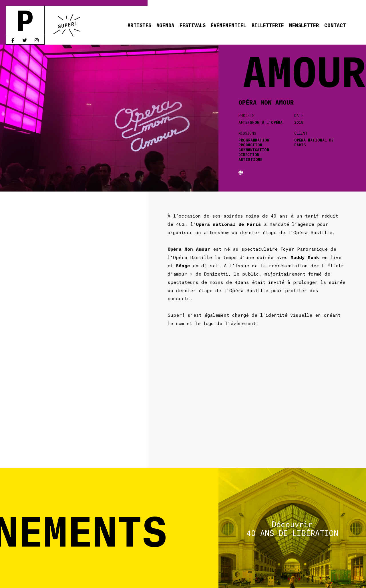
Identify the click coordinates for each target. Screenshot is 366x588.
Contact (335, 25)
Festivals (192, 25)
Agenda (165, 25)
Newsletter (304, 25)
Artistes (139, 25)
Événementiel (228, 25)
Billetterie (268, 25)
